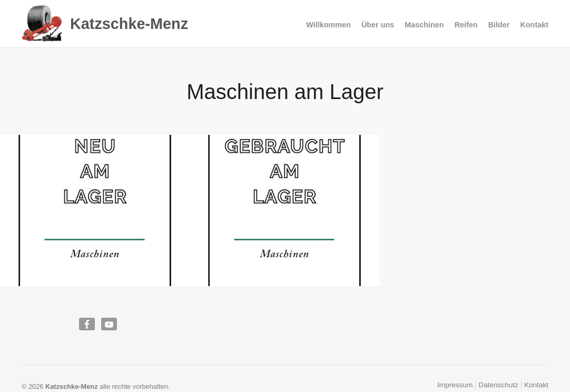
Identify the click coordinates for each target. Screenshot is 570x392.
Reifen (466, 25)
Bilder (499, 25)
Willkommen (328, 25)
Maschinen (424, 25)
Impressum (455, 385)
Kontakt (534, 25)
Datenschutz (498, 385)
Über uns (378, 25)
